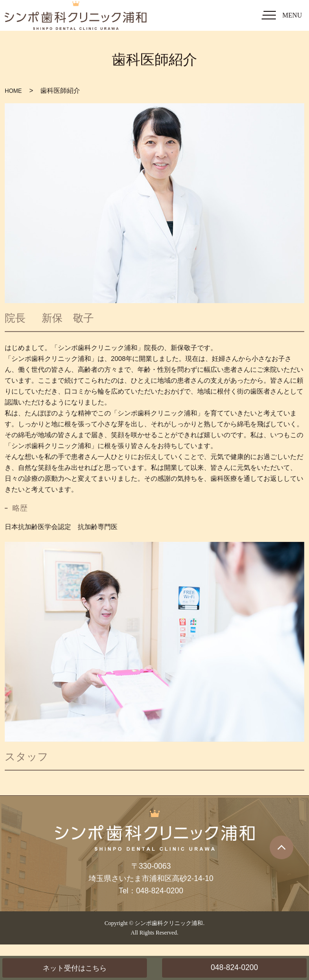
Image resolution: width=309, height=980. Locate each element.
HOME (13, 91)
